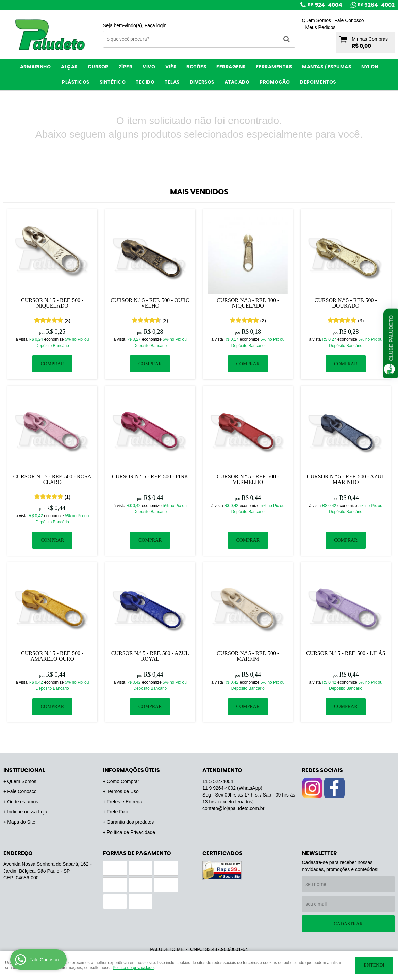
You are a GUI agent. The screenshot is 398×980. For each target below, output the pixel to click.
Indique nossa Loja (27, 812)
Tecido (145, 82)
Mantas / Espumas (327, 67)
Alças (69, 67)
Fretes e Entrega (125, 802)
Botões (196, 67)
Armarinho (36, 67)
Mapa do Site (21, 822)
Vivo (149, 67)
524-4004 (325, 5)
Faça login (156, 25)
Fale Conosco (349, 20)
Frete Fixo (118, 812)
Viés (171, 67)
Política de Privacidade (131, 832)
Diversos (202, 82)
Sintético (113, 82)
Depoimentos (318, 82)
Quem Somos (317, 20)
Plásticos (76, 82)
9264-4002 (376, 5)
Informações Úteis (131, 770)
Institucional (24, 770)
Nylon (370, 67)
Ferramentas (274, 67)
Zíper (126, 67)
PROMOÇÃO (275, 82)
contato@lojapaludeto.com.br (233, 808)
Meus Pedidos (321, 27)
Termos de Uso (123, 791)
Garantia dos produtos (130, 822)
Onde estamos (23, 802)
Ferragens (231, 67)
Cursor (98, 67)
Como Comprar (123, 781)
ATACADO (237, 82)
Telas (172, 82)
